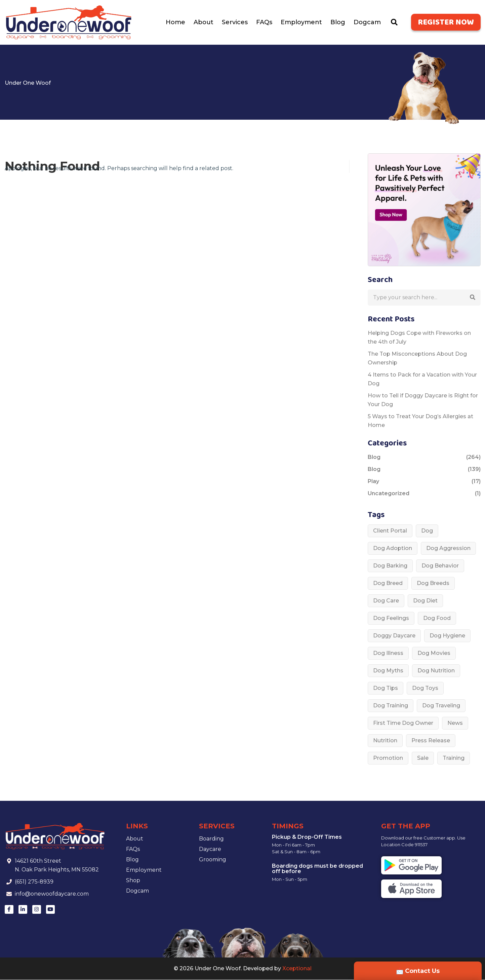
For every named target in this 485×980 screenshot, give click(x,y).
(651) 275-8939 (34, 882)
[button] (473, 298)
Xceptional (297, 969)
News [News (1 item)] (455, 723)
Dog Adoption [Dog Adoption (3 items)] (393, 548)
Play (373, 482)
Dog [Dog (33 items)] (427, 531)
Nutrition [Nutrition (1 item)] (385, 741)
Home (175, 23)
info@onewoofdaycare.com (52, 894)
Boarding (211, 839)
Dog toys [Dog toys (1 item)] (425, 688)
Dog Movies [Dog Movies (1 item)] (434, 653)
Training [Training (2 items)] (454, 758)
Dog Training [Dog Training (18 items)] (391, 706)
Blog (338, 23)
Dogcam (367, 23)
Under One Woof (28, 83)
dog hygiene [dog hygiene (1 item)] (447, 636)
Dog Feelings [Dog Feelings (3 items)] (391, 618)
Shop (133, 881)
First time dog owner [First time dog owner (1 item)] (403, 723)
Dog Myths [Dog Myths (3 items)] (388, 671)
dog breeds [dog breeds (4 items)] (433, 583)
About (204, 23)
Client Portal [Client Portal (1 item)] (390, 531)
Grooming (213, 860)
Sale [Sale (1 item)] (423, 758)
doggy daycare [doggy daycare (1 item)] (394, 636)
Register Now (446, 23)
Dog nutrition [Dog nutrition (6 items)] (436, 671)
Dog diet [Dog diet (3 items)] (425, 601)
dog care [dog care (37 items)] (386, 601)
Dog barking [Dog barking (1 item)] (390, 566)
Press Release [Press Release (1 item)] (431, 741)
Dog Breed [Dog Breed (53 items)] (388, 583)
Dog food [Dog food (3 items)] (437, 618)
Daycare (210, 849)
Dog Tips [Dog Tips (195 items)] (386, 688)
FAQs (264, 23)
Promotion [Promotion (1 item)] (388, 758)
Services (235, 23)
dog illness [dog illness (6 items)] (388, 653)
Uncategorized (389, 494)
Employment (301, 23)
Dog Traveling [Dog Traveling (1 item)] (441, 706)
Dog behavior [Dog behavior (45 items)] (440, 566)
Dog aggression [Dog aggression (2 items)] (448, 548)
